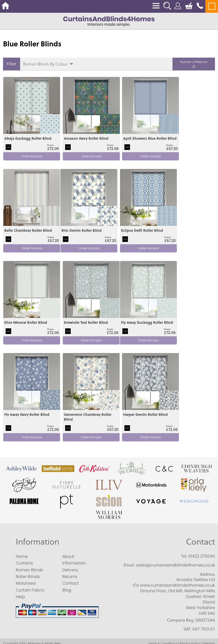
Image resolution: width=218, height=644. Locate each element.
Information (38, 437)
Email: (129, 460)
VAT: (187, 524)
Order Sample (29, 155)
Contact (200, 437)
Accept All (11, 641)
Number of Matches (194, 62)
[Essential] (2, 582)
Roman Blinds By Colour (46, 64)
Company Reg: (181, 515)
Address (207, 469)
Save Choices (39, 641)
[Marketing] (109, 607)
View (8, 80)
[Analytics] (109, 593)
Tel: (184, 451)
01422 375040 (202, 451)
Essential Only (69, 641)
